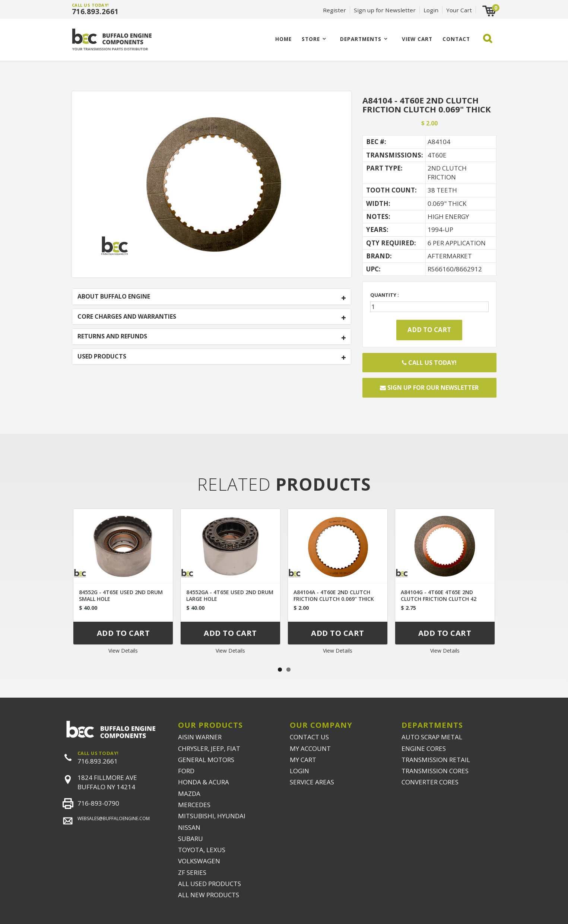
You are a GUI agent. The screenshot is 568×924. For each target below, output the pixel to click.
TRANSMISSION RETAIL (436, 760)
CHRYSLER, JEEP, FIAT (209, 748)
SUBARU (191, 839)
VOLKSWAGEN (199, 861)
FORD (186, 771)
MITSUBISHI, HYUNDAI (212, 816)
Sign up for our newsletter (429, 388)
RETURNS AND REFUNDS (112, 337)
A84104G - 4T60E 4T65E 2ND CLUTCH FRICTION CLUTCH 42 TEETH (439, 599)
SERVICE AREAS (312, 782)
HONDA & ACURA (204, 782)
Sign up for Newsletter (385, 10)
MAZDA (189, 794)
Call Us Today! (429, 363)
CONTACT (456, 39)
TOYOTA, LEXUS (202, 850)
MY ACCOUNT (310, 748)
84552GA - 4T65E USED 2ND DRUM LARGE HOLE (230, 595)
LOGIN (299, 771)
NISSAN (189, 827)
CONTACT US (309, 737)
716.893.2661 (95, 12)
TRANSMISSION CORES (435, 771)
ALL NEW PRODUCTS (209, 895)
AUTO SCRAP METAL (432, 737)
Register (334, 10)
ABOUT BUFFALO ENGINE (114, 297)
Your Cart (459, 10)
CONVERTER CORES (430, 782)
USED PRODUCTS (102, 357)
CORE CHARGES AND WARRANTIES (127, 317)
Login (431, 10)
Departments (361, 39)
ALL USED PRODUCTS (210, 884)
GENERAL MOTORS (206, 760)
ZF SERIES (192, 872)
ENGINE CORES (424, 748)
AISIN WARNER (200, 737)
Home (283, 39)
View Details (123, 651)
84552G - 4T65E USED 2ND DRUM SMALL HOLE (121, 595)
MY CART (303, 760)
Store (311, 39)
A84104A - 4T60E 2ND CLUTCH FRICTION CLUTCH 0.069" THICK (334, 595)
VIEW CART (417, 39)
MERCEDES (194, 805)
